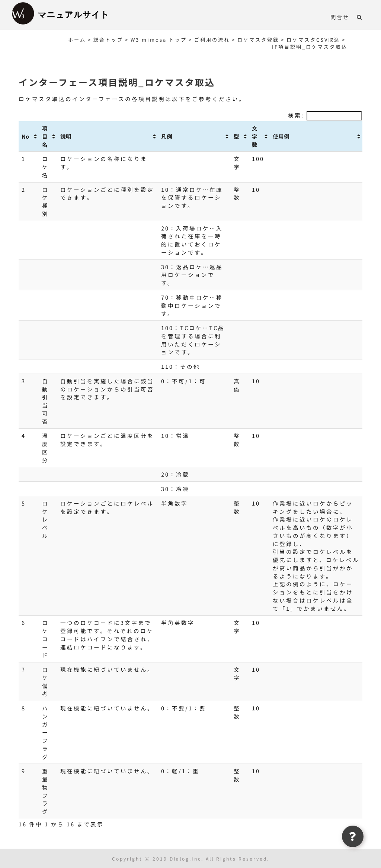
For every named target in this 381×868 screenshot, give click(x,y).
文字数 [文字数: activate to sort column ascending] (255, 136)
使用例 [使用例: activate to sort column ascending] (281, 136)
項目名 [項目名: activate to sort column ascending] (45, 136)
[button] (360, 17)
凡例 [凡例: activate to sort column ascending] (167, 136)
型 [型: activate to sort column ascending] (236, 136)
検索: (325, 115)
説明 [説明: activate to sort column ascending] (66, 136)
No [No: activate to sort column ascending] (25, 136)
